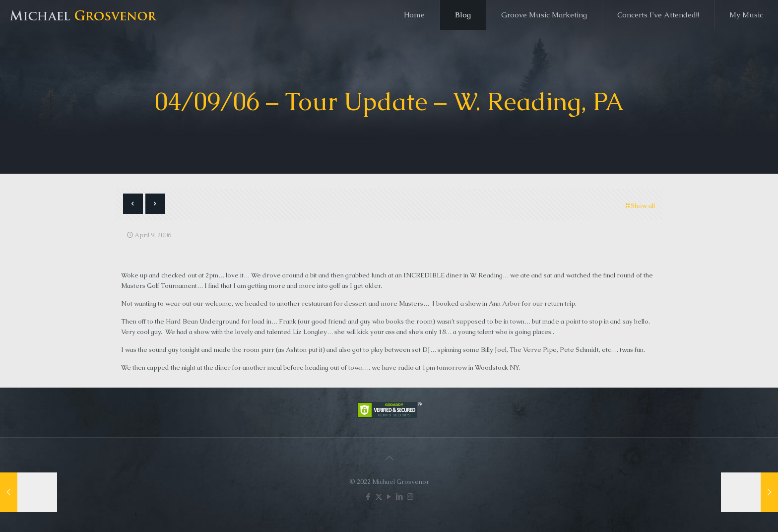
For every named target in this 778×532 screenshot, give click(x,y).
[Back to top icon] (389, 458)
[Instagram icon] (410, 497)
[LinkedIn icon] (400, 497)
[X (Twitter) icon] (379, 497)
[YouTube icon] (389, 497)
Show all (640, 206)
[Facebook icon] (368, 497)
